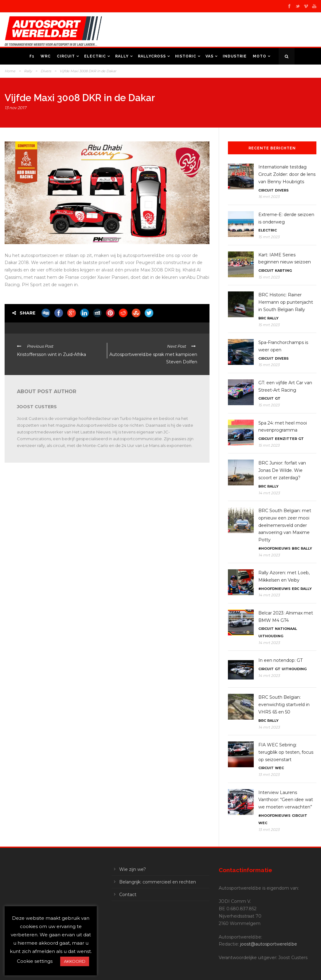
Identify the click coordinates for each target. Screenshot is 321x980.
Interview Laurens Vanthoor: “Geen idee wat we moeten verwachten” (286, 800)
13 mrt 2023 (269, 775)
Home (10, 71)
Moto (260, 56)
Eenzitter (286, 439)
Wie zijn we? (133, 869)
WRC (46, 56)
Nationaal (286, 629)
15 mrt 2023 (269, 237)
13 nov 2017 (16, 108)
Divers (46, 71)
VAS (209, 56)
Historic (186, 56)
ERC (296, 589)
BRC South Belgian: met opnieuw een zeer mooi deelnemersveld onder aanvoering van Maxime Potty (285, 525)
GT (278, 398)
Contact (128, 895)
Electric (95, 56)
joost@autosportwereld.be (269, 944)
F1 (32, 56)
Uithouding (271, 636)
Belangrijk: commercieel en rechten (158, 882)
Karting (283, 271)
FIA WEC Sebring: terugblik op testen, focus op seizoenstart (286, 752)
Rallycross (152, 56)
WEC (279, 768)
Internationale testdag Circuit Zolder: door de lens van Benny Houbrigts (287, 174)
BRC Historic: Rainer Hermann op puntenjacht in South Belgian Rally (286, 302)
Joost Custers (37, 407)
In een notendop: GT (280, 660)
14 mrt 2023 (269, 493)
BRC (262, 318)
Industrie (235, 56)
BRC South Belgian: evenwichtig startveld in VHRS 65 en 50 (284, 705)
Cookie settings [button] (35, 961)
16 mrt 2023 (269, 197)
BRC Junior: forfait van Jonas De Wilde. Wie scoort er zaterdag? (282, 470)
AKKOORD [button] (75, 961)
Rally (122, 56)
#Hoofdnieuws (274, 548)
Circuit (66, 56)
